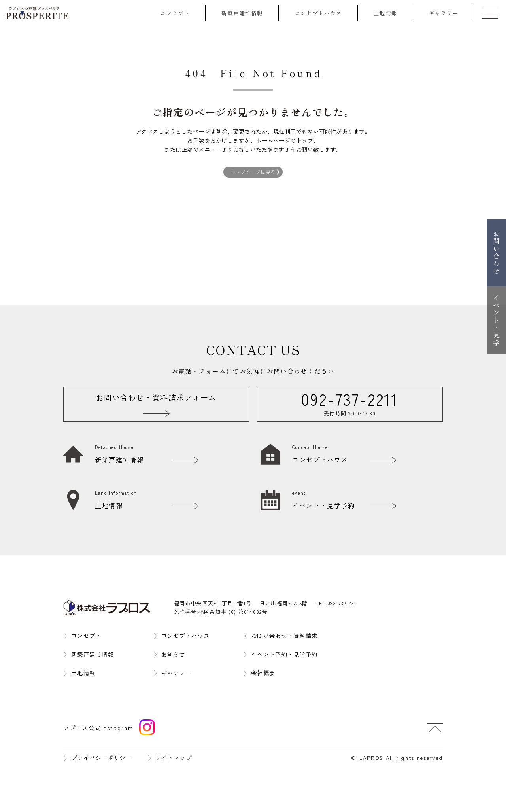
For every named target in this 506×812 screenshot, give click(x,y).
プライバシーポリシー (101, 758)
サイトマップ (174, 758)
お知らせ (173, 654)
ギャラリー (444, 13)
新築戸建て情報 (242, 13)
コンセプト (175, 13)
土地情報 (385, 13)
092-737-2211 (343, 603)
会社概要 (263, 673)
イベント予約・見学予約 (284, 654)
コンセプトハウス (318, 13)
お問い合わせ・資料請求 (284, 635)
